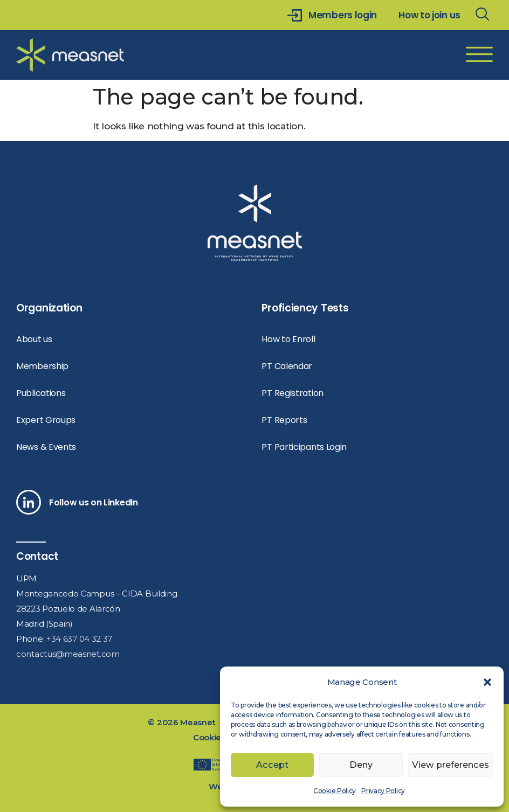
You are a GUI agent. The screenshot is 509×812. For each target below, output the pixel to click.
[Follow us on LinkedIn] (29, 502)
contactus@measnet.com (68, 654)
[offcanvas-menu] (479, 55)
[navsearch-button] (482, 15)
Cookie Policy (335, 791)
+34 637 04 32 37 (79, 639)
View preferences (450, 765)
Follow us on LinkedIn (94, 502)
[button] (487, 682)
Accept (272, 765)
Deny (360, 765)
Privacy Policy (383, 791)
